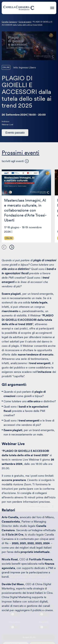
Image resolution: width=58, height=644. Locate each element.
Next (12, 247)
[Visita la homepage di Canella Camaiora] (19, 8)
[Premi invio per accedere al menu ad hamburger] (52, 7)
